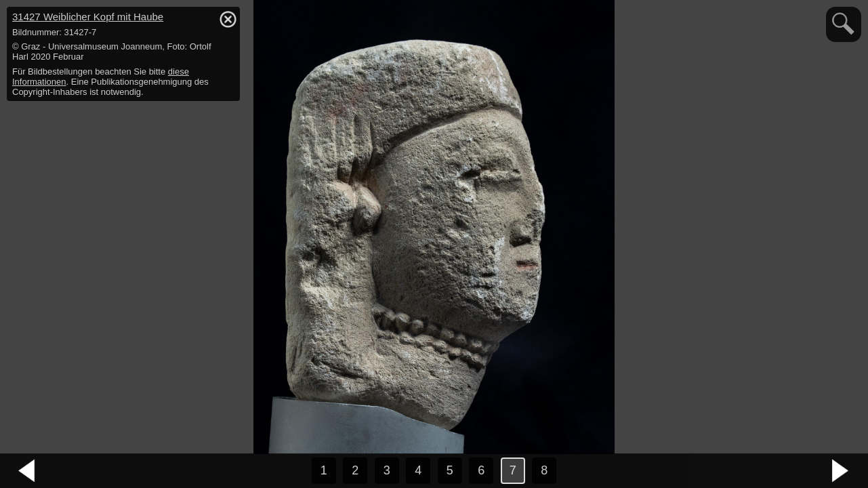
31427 (88, 17)
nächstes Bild (841, 471)
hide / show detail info (228, 19)
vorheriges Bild (27, 471)
